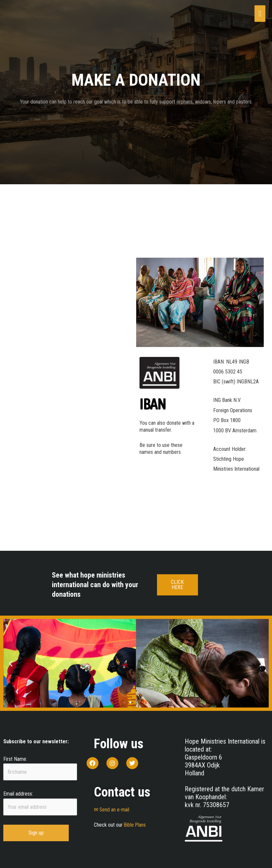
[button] (11, 663)
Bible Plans (135, 825)
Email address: (18, 794)
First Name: (15, 759)
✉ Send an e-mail (112, 810)
